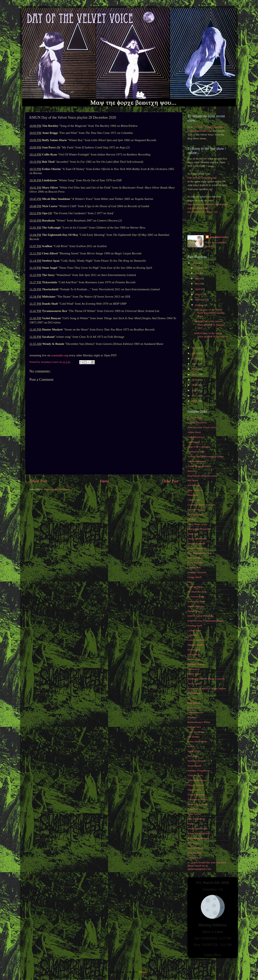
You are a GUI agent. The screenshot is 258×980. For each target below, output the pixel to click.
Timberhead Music (198, 799)
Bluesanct (193, 495)
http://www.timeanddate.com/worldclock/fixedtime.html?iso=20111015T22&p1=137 (208, 208)
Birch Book (194, 485)
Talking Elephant (197, 780)
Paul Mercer (194, 703)
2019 (195, 353)
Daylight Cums (196, 514)
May (198, 284)
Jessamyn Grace (219, 237)
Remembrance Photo (199, 722)
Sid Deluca (193, 737)
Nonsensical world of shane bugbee (207, 688)
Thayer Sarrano (196, 785)
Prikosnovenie (195, 712)
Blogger (143, 972)
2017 (195, 364)
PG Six (191, 698)
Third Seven (194, 790)
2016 (195, 369)
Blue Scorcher (195, 490)
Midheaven (194, 669)
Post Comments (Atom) (57, 489)
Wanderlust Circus (198, 828)
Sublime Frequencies (199, 771)
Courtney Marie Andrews (201, 505)
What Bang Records (198, 838)
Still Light (193, 756)
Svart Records (195, 775)
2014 (195, 380)
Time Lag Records (198, 804)
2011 (195, 396)
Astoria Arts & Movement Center (206, 456)
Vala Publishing (196, 819)
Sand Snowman (196, 732)
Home (105, 481)
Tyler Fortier (194, 814)
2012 (195, 390)
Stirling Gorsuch (197, 761)
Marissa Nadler (196, 645)
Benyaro (192, 471)
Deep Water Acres (197, 524)
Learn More (213, 955)
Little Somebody (197, 640)
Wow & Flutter (196, 848)
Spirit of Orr (194, 751)
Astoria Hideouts (197, 461)
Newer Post (38, 481)
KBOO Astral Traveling (200, 616)
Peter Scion (194, 708)
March (199, 294)
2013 (195, 385)
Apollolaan (193, 442)
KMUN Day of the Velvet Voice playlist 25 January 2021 (210, 313)
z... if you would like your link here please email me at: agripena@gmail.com (207, 866)
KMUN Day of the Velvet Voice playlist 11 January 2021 (209, 325)
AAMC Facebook (197, 422)
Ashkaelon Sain (196, 452)
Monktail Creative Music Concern (206, 679)
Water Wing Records (199, 833)
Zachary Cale (195, 858)
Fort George (194, 558)
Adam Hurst (194, 432)
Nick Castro (194, 684)
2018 (195, 358)
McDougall (194, 650)
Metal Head (194, 654)
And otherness (195, 437)
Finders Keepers (196, 548)
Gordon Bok (194, 567)
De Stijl (192, 519)
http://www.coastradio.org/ (202, 178)
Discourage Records (198, 529)
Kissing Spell (195, 626)
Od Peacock (194, 693)
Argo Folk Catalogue (199, 447)
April (198, 289)
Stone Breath (195, 766)
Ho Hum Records (197, 592)
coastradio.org (59, 355)
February (200, 300)
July (198, 273)
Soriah (191, 746)
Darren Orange (196, 509)
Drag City (193, 534)
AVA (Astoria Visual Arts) (202, 427)
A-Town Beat (195, 418)
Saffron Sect (194, 727)
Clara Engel (194, 500)
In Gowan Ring (196, 596)
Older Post (170, 481)
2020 (195, 348)
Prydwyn (192, 717)
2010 (195, 401)
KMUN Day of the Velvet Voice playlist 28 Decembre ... (211, 336)
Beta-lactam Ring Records (202, 476)
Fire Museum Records (200, 553)
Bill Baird (193, 480)
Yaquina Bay (195, 853)
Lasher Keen (194, 630)
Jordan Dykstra (196, 606)
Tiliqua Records (196, 795)
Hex (190, 582)
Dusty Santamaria (197, 539)
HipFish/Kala (195, 587)
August (199, 268)
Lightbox (192, 635)
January (199, 305)
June (198, 278)
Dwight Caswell (196, 543)
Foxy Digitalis (195, 563)
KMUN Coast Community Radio (205, 621)
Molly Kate (194, 674)
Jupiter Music (195, 611)
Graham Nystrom (197, 572)
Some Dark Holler (197, 741)
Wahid (191, 824)
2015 (195, 374)
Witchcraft (193, 843)
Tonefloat (193, 809)
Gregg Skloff (195, 577)
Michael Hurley (196, 664)
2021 (195, 263)
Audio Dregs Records (199, 466)
